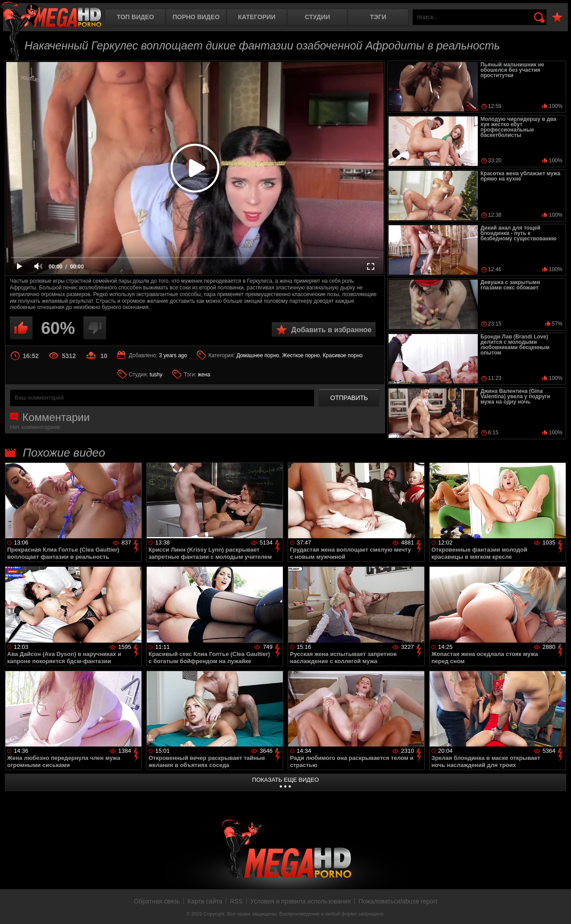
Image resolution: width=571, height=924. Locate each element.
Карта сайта (205, 901)
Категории (257, 17)
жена (204, 375)
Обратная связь (157, 901)
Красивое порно (343, 355)
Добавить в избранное (331, 330)
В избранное (557, 18)
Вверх (558, 907)
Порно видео (196, 17)
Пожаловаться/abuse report (398, 901)
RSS (236, 901)
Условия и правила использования (300, 901)
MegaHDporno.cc (51, 15)
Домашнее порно (258, 355)
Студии (317, 17)
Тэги (378, 17)
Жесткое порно (301, 355)
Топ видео (135, 17)
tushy (156, 375)
